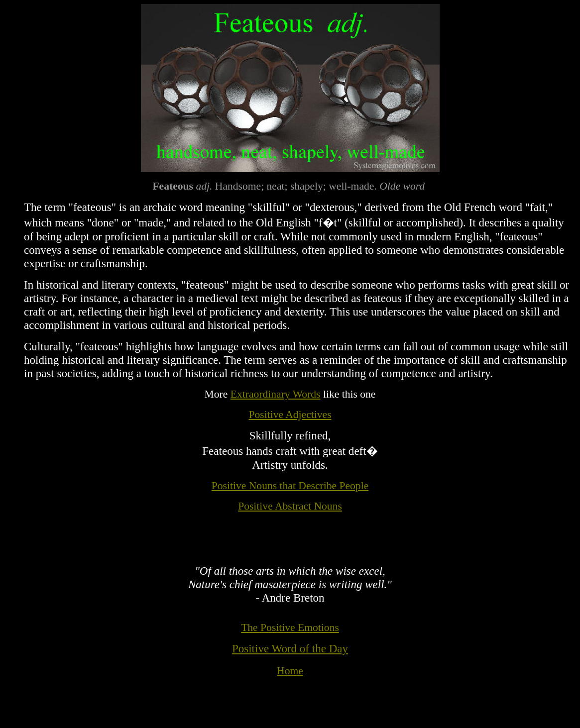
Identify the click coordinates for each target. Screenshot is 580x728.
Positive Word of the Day (290, 648)
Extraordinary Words (276, 394)
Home (290, 671)
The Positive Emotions (290, 627)
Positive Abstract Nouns (290, 506)
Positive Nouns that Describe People (290, 486)
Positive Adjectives (290, 415)
